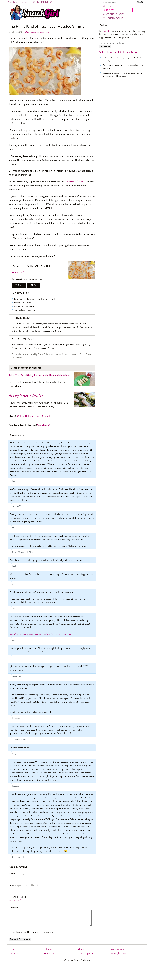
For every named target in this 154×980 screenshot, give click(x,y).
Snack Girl (107, 31)
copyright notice (119, 956)
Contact (28, 2)
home (13, 952)
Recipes (109, 10)
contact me (50, 956)
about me (15, 956)
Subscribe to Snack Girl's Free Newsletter (121, 52)
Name (12, 874)
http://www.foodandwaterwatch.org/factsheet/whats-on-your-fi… (40, 634)
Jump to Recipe (44, 32)
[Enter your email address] (116, 43)
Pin (34, 285)
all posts (81, 952)
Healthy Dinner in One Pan (26, 396)
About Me (20, 2)
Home (108, 6)
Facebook (32, 416)
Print (19, 285)
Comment (14, 908)
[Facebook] (38, 2)
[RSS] (47, 2)
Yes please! (44, 426)
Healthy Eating (113, 18)
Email (45, 416)
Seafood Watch (75, 182)
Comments (30, 32)
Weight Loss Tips (114, 14)
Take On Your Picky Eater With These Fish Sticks (39, 375)
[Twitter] (43, 2)
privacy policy (117, 952)
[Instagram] (51, 2)
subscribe (49, 952)
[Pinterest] (34, 2)
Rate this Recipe (17, 897)
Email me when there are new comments (32, 935)
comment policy (85, 956)
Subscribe (11, 2)
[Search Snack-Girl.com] (119, 2)
